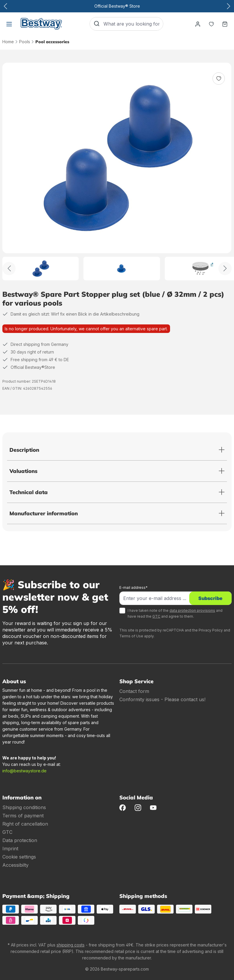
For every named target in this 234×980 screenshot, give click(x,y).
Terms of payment (23, 816)
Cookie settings (19, 857)
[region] (117, 171)
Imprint (10, 849)
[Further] (225, 268)
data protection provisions (192, 610)
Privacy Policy (211, 630)
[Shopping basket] (225, 24)
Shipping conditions (24, 807)
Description (24, 450)
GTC (156, 616)
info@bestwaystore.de (24, 771)
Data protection (20, 840)
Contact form (134, 691)
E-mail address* (134, 587)
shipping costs (71, 945)
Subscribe (210, 598)
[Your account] (198, 24)
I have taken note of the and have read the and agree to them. (175, 613)
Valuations (23, 471)
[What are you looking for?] (133, 24)
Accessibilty (15, 865)
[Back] (9, 268)
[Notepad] (211, 24)
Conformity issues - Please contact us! (162, 699)
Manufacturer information (44, 513)
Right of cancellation (25, 824)
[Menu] (9, 24)
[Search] (97, 24)
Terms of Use (131, 636)
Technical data (29, 492)
